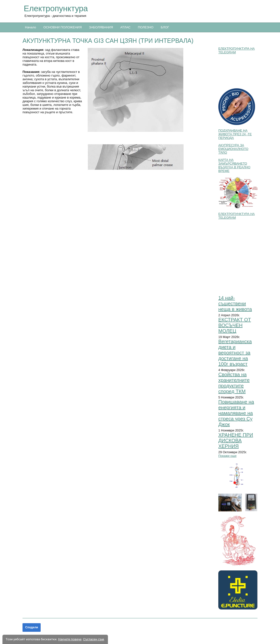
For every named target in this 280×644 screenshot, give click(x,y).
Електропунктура (56, 8)
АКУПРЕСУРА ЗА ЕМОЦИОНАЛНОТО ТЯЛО (233, 149)
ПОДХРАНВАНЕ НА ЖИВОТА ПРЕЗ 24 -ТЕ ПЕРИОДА (235, 134)
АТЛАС (126, 27)
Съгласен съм (93, 639)
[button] (150, 109)
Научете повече (70, 639)
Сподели (32, 627)
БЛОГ (165, 27)
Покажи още (227, 456)
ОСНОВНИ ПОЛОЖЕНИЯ (62, 27)
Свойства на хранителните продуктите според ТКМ (234, 383)
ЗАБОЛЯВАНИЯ (101, 27)
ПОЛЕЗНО (146, 27)
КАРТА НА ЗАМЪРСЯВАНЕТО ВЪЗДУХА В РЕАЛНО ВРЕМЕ (234, 165)
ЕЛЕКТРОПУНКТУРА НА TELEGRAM (237, 50)
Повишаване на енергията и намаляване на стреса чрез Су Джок (236, 413)
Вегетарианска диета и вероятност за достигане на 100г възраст (235, 353)
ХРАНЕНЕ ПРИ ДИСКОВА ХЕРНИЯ (236, 441)
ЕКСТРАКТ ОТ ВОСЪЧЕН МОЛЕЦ (235, 325)
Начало (30, 27)
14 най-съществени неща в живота (235, 304)
